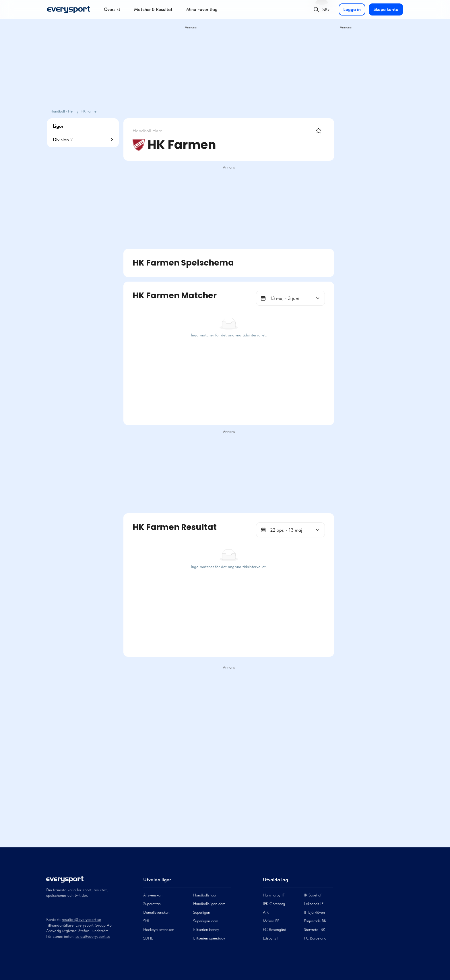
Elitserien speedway (209, 938)
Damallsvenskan (156, 912)
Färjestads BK (315, 921)
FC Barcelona (315, 938)
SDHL (148, 938)
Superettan (152, 904)
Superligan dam (206, 921)
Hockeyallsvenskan (159, 929)
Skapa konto (386, 9)
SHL (147, 921)
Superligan (202, 912)
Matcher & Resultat (153, 9)
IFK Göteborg (274, 904)
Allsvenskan (153, 895)
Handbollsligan (205, 895)
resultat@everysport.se (81, 919)
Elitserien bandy (206, 929)
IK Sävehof (313, 895)
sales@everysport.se (93, 936)
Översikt (112, 9)
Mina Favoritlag (202, 9)
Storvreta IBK (315, 929)
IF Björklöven (314, 912)
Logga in (352, 9)
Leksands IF (314, 904)
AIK (266, 912)
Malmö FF (271, 921)
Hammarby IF (274, 895)
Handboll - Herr (63, 111)
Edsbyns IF (272, 938)
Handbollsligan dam (209, 904)
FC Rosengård (275, 929)
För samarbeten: (61, 936)
